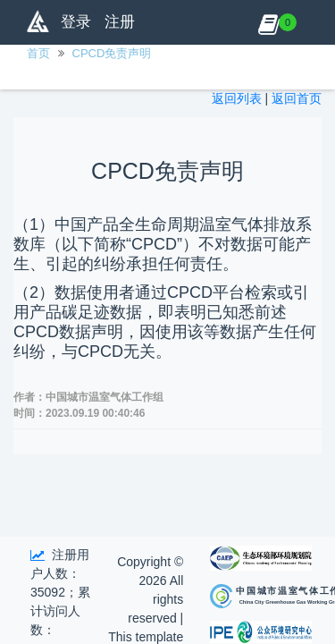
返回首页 (297, 98)
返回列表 (237, 98)
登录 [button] (76, 22)
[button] (268, 22)
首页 (38, 53)
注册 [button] (120, 22)
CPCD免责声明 (112, 53)
